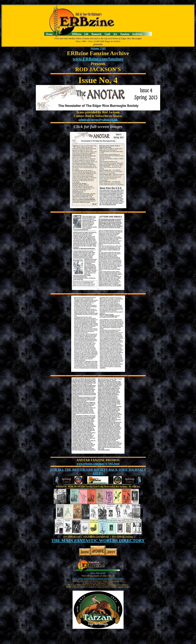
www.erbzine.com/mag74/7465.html (98, 464)
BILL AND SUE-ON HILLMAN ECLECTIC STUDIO (98, 579)
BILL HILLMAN (98, 573)
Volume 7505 (98, 48)
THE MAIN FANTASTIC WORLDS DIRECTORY (98, 540)
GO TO (98, 473)
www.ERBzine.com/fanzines (98, 59)
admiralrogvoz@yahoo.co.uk (98, 120)
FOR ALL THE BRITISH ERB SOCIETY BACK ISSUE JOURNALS (98, 470)
